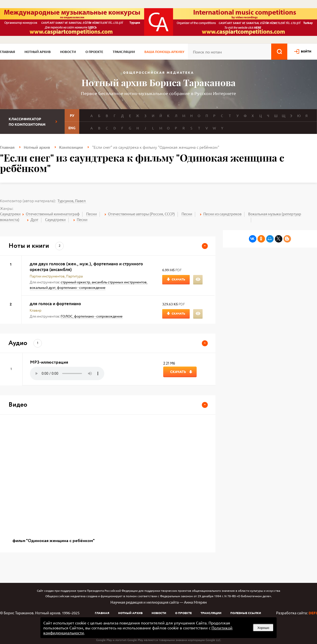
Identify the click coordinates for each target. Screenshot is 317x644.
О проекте (94, 52)
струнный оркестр (75, 282)
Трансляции (124, 52)
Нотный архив (38, 52)
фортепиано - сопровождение (81, 287)
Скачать (178, 279)
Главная (8, 52)
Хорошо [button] (263, 628)
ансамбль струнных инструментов (119, 282)
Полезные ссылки (246, 613)
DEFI (313, 613)
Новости (68, 52)
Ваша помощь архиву (164, 52)
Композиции (71, 147)
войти (306, 51)
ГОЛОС (67, 316)
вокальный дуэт (43, 287)
